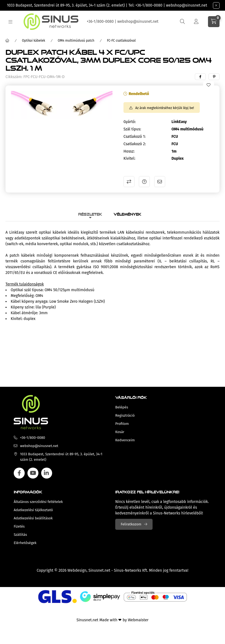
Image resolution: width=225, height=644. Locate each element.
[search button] (182, 22)
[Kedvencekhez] (209, 85)
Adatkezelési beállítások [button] (33, 518)
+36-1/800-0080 (149, 5)
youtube (33, 473)
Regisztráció (125, 415)
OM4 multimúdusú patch (76, 41)
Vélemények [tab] (127, 214)
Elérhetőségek (25, 543)
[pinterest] (214, 77)
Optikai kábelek (34, 41)
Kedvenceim (125, 440)
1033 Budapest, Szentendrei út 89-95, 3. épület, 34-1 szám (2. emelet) (66, 5)
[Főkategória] (7, 41)
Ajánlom (160, 182)
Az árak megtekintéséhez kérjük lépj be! (165, 108)
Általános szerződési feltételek (38, 502)
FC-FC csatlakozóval (121, 41)
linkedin (47, 473)
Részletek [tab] (90, 214)
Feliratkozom (131, 524)
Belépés (122, 407)
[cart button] (214, 22)
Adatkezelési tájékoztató (33, 510)
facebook (19, 473)
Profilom (122, 424)
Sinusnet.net (99, 570)
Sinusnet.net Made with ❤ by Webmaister (113, 620)
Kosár (120, 432)
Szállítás (20, 535)
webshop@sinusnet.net (187, 5)
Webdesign (77, 570)
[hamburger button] (10, 22)
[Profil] (196, 22)
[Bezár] (216, 5)
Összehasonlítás (129, 182)
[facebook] (200, 77)
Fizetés (19, 526)
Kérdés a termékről (144, 182)
